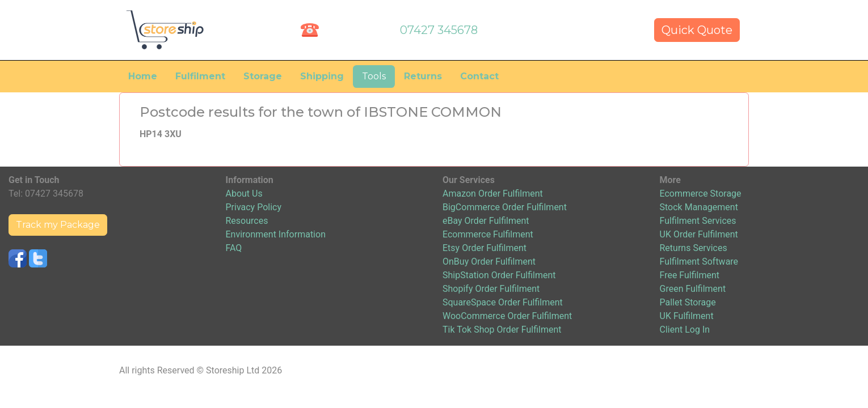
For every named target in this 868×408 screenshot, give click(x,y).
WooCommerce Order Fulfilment (507, 316)
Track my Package (58, 225)
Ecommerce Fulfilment (488, 234)
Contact (479, 76)
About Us (244, 194)
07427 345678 (439, 30)
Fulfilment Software (699, 262)
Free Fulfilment (690, 275)
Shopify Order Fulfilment (491, 289)
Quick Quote (697, 30)
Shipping (322, 76)
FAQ (234, 248)
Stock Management (699, 207)
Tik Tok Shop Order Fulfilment (502, 330)
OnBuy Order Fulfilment (489, 262)
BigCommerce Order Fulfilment (505, 207)
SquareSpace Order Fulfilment (503, 302)
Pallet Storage (688, 302)
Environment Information (276, 234)
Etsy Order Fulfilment (484, 248)
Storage (263, 76)
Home (143, 76)
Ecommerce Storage (701, 194)
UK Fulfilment (687, 316)
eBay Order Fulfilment (486, 221)
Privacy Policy (254, 207)
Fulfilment (200, 76)
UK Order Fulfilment (699, 234)
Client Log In (685, 330)
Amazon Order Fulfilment (493, 194)
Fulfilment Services (698, 221)
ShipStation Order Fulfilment (499, 275)
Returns (423, 76)
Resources (247, 221)
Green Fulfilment (693, 289)
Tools (374, 76)
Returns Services (694, 248)
